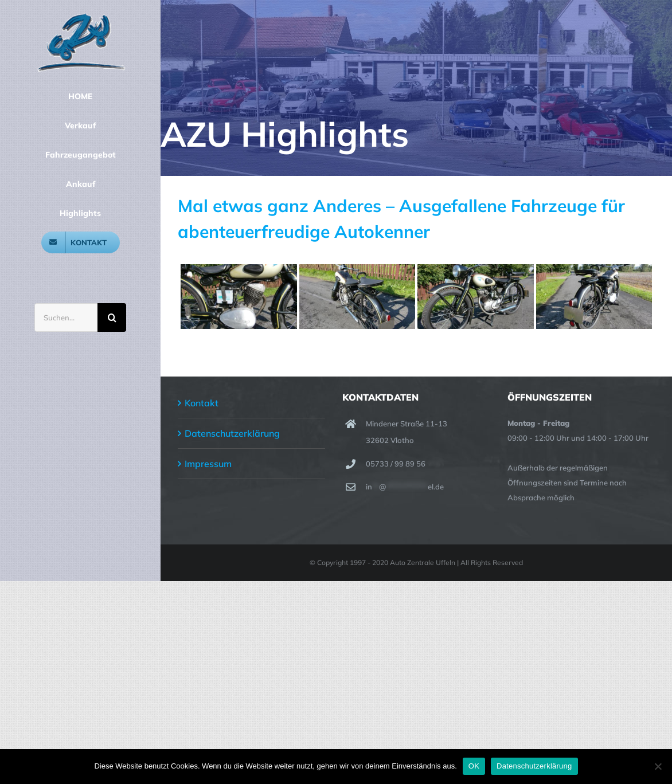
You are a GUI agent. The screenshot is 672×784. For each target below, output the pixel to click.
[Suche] (112, 317)
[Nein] (658, 766)
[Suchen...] (66, 317)
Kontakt (202, 403)
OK (474, 766)
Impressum (208, 464)
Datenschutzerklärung (232, 433)
